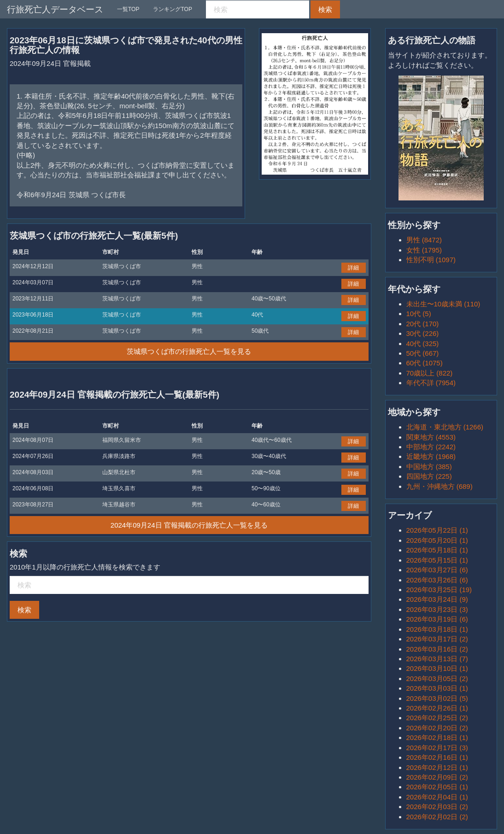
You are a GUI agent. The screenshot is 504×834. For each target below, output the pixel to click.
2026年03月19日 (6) (437, 619)
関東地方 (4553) (431, 437)
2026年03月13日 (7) (437, 659)
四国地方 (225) (429, 476)
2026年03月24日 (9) (437, 599)
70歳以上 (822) (430, 373)
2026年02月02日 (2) (437, 817)
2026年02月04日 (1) (437, 797)
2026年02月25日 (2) (437, 718)
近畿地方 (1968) (431, 456)
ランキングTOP (172, 9)
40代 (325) (423, 344)
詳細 (353, 268)
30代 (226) (423, 333)
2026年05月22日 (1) (437, 530)
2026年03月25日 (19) (439, 590)
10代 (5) (419, 314)
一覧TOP (128, 9)
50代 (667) (423, 353)
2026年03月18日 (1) (437, 629)
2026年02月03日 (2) (437, 807)
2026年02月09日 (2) (437, 777)
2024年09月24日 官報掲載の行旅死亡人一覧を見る (189, 525)
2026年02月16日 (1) (437, 757)
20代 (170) (423, 324)
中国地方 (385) (429, 467)
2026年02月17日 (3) (437, 748)
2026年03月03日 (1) (437, 688)
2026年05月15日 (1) (437, 560)
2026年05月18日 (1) (437, 550)
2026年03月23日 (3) (437, 609)
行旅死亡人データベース (55, 9)
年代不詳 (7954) (431, 383)
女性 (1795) (424, 250)
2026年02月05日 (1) (437, 787)
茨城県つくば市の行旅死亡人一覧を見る (189, 351)
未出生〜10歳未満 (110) (443, 304)
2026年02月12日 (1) (437, 767)
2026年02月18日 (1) (437, 737)
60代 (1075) (425, 363)
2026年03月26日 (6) (437, 580)
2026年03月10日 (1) (437, 668)
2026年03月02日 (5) (437, 698)
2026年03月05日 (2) (437, 678)
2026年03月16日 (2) (437, 649)
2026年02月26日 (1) (437, 708)
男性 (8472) (424, 240)
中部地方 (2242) (431, 447)
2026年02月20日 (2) (437, 728)
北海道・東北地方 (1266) (445, 427)
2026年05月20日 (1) (437, 540)
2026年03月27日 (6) (437, 570)
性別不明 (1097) (431, 260)
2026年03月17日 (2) (437, 639)
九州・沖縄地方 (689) (440, 486)
